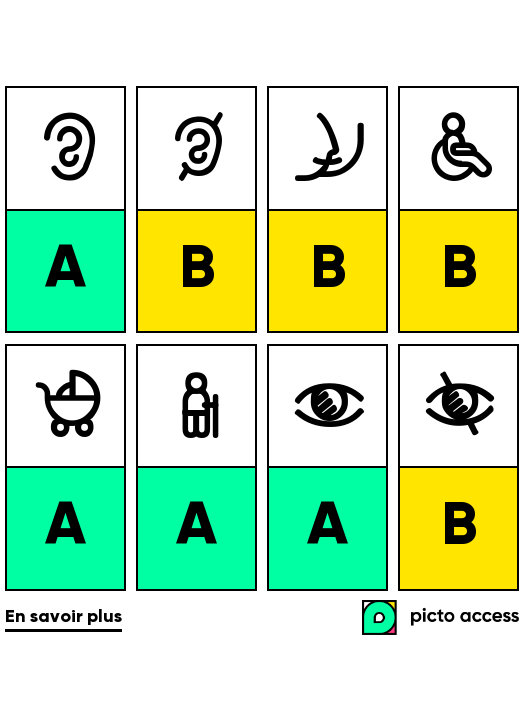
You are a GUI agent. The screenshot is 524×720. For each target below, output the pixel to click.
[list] (262, 338)
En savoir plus (63, 617)
